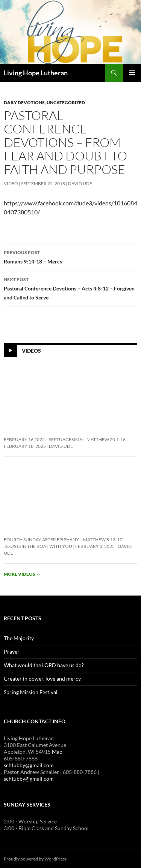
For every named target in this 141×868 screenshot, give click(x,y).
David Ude (80, 183)
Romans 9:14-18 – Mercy (70, 256)
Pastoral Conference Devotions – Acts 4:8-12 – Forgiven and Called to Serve (70, 288)
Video (11, 183)
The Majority (19, 638)
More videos (22, 574)
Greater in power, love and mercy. (43, 679)
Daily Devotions (24, 103)
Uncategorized (66, 103)
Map (57, 752)
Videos (31, 351)
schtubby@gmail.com (29, 765)
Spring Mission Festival (31, 692)
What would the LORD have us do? (44, 665)
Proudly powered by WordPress (35, 859)
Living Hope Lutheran (36, 73)
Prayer (12, 652)
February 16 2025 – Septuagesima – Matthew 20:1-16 (65, 439)
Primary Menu (132, 73)
